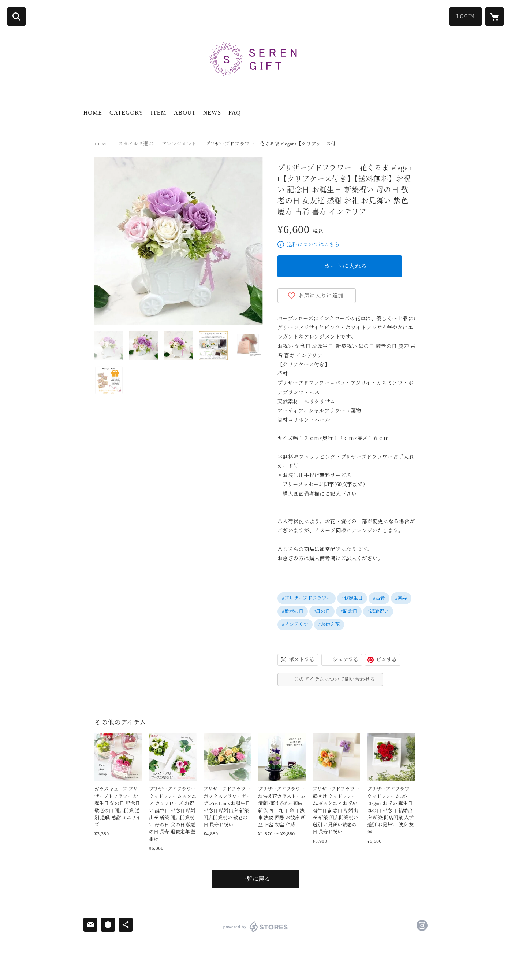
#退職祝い (378, 611)
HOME (93, 113)
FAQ (235, 113)
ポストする (302, 660)
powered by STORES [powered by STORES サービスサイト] (256, 927)
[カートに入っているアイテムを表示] (495, 16)
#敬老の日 (293, 611)
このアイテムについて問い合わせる (335, 679)
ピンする (387, 660)
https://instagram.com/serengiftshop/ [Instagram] (422, 925)
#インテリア (295, 624)
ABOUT (185, 113)
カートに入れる (346, 266)
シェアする (346, 660)
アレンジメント (179, 144)
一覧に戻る (255, 879)
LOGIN (465, 16)
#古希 (379, 598)
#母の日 (322, 611)
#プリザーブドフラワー (307, 598)
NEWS (212, 113)
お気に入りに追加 (321, 296)
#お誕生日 (352, 598)
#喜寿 (401, 598)
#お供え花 (329, 624)
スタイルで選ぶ (136, 144)
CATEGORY (126, 113)
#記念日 (349, 611)
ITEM (159, 113)
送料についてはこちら (313, 245)
